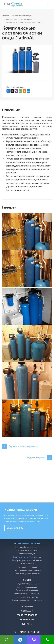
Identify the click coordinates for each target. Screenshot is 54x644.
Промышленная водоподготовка (27, 600)
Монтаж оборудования (27, 587)
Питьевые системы (27, 564)
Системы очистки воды (27, 543)
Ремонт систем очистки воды (27, 594)
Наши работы (27, 611)
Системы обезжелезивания (27, 547)
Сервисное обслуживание (27, 590)
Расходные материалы (27, 567)
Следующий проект (39, 457)
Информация (27, 619)
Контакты (27, 624)
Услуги (27, 580)
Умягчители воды (27, 554)
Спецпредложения (27, 615)
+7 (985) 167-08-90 (29, 632)
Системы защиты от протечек (27, 574)
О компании (27, 606)
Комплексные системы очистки (27, 557)
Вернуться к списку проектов (20, 446)
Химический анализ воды (27, 597)
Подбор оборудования (27, 584)
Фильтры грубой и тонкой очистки (27, 560)
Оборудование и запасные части (27, 570)
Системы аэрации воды (27, 550)
